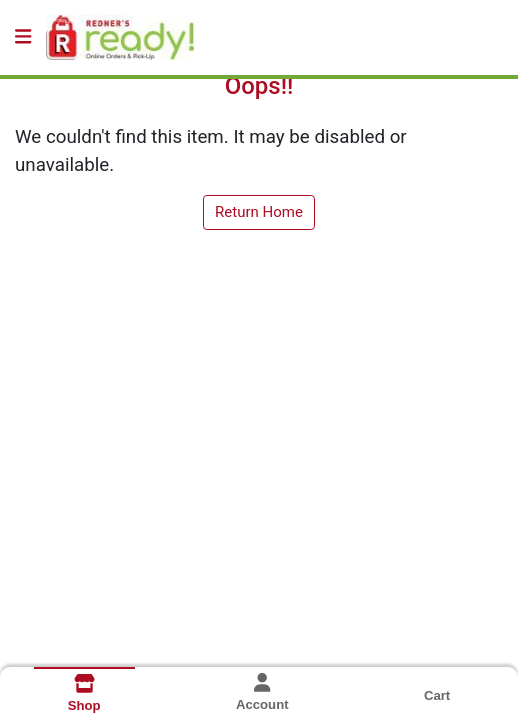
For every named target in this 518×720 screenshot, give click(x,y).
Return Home (259, 212)
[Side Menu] (23, 37)
